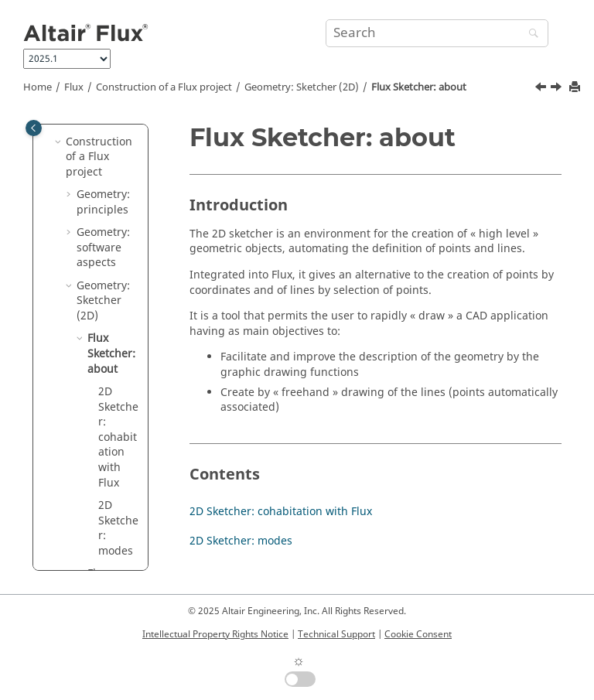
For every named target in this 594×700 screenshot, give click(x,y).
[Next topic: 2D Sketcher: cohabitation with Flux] (558, 89)
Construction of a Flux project (164, 87)
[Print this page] (576, 88)
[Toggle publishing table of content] (34, 128)
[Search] (530, 34)
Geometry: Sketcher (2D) (302, 87)
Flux (74, 87)
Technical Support (336, 634)
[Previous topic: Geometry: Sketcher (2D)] (542, 89)
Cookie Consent (418, 634)
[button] (60, 142)
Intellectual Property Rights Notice (215, 634)
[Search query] (437, 33)
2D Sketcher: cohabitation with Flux (118, 437)
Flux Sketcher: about (419, 87)
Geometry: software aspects (103, 248)
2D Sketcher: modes (118, 528)
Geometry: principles (103, 202)
